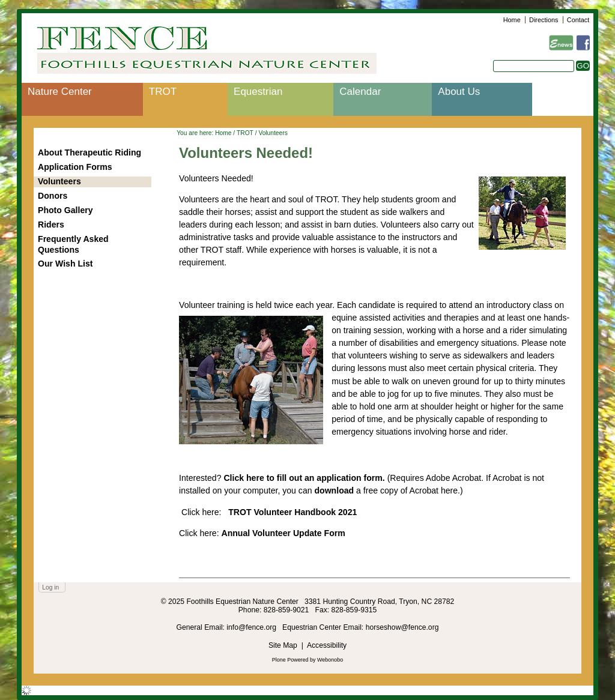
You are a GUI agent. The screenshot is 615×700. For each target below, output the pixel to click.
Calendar (360, 92)
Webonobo (330, 660)
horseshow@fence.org (402, 627)
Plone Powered (290, 660)
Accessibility (327, 645)
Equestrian (258, 92)
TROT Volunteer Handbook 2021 (292, 512)
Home (512, 20)
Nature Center (60, 92)
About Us (459, 92)
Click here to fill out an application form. (304, 478)
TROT (163, 92)
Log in (50, 587)
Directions (544, 20)
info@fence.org (252, 627)
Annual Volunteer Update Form (283, 533)
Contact (578, 20)
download (334, 490)
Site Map (283, 645)
